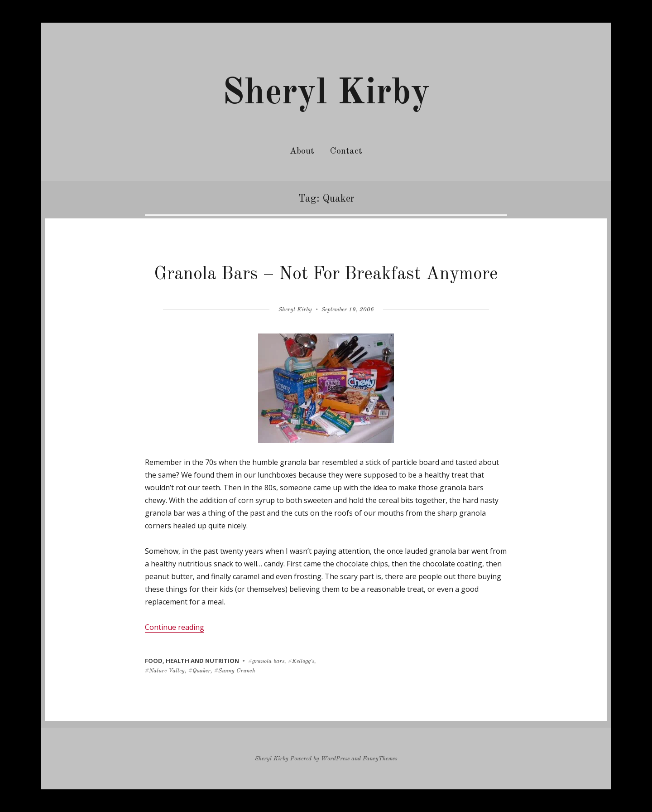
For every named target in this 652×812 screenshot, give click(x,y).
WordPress (335, 759)
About (302, 151)
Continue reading (175, 627)
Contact (346, 151)
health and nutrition (202, 661)
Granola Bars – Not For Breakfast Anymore (326, 275)
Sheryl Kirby (326, 94)
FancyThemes (380, 759)
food (154, 661)
